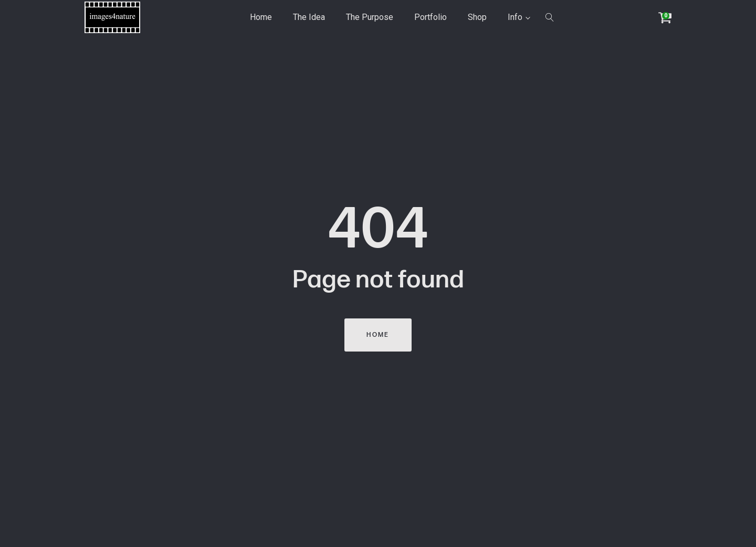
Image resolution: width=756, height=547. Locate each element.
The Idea (309, 17)
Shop (477, 17)
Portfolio (430, 17)
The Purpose (370, 17)
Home (261, 17)
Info (515, 17)
